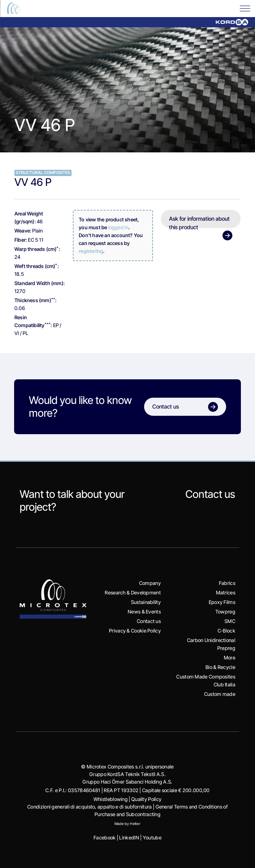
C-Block (226, 631)
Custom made (220, 694)
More (230, 658)
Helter (135, 824)
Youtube (152, 838)
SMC (230, 621)
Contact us (210, 494)
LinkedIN (129, 838)
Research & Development (133, 593)
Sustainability (146, 602)
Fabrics (227, 583)
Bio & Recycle (220, 667)
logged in (118, 227)
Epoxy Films (222, 602)
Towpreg (225, 612)
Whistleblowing (111, 799)
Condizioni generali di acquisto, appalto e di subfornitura (89, 807)
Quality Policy (146, 799)
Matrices (226, 593)
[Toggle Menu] (245, 8)
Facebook (105, 838)
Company (150, 583)
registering (91, 251)
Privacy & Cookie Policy (135, 631)
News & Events (144, 612)
